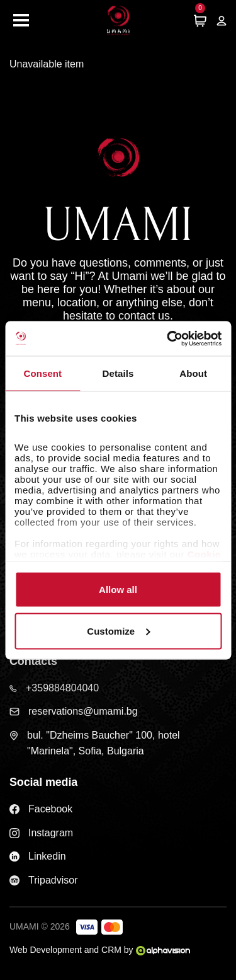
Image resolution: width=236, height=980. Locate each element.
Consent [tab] (42, 373)
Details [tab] (118, 373)
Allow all (118, 590)
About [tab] (193, 373)
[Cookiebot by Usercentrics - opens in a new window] (168, 338)
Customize (118, 631)
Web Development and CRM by (100, 950)
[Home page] (118, 20)
